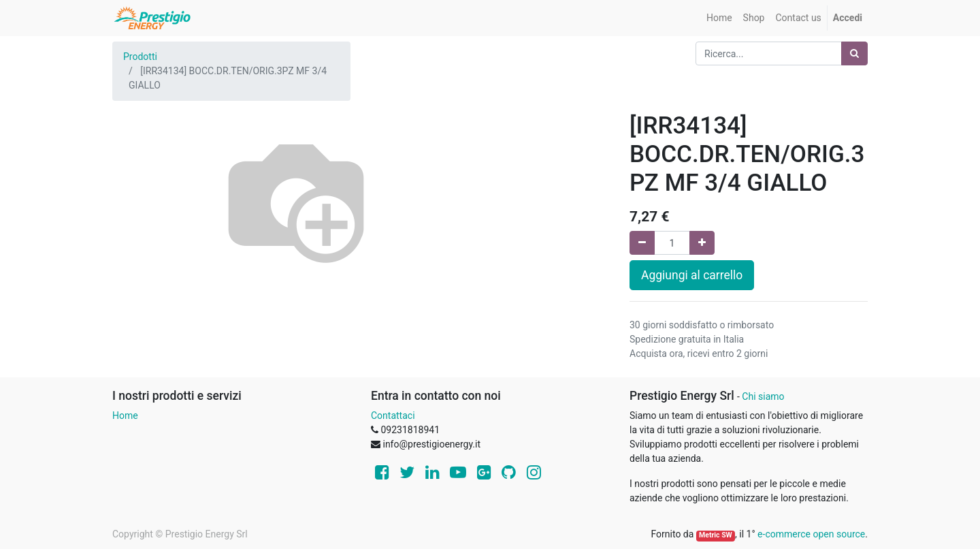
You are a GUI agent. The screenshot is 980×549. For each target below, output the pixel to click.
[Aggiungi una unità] (702, 243)
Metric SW (716, 535)
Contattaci (393, 415)
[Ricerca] (854, 53)
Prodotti (140, 57)
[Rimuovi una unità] (642, 243)
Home (125, 415)
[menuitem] (719, 18)
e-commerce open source (811, 534)
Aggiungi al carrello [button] (692, 275)
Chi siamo (763, 396)
